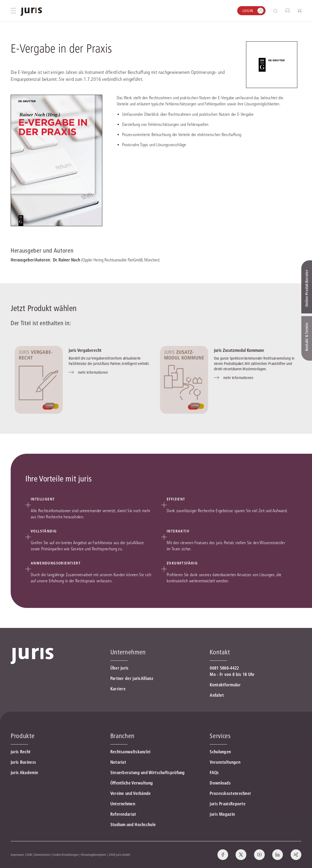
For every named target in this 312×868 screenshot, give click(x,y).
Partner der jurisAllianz (132, 678)
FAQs (214, 773)
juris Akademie (24, 773)
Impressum (17, 855)
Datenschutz (42, 855)
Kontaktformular (225, 685)
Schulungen (220, 752)
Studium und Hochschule (133, 825)
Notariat (118, 762)
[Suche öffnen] (277, 11)
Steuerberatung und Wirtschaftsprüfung (148, 773)
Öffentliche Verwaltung (132, 783)
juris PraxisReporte (228, 804)
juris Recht (21, 752)
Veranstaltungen (225, 762)
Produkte (23, 736)
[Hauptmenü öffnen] (13, 11)
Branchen (122, 736)
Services (220, 736)
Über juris (120, 668)
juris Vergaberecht (85, 350)
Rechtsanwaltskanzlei (130, 752)
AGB (29, 855)
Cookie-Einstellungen (65, 855)
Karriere (118, 689)
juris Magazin (222, 814)
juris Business (23, 762)
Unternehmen (123, 804)
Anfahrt (217, 695)
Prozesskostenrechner (230, 793)
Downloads (220, 783)
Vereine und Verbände (131, 793)
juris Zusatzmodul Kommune (239, 350)
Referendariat (123, 814)
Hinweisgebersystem (94, 855)
